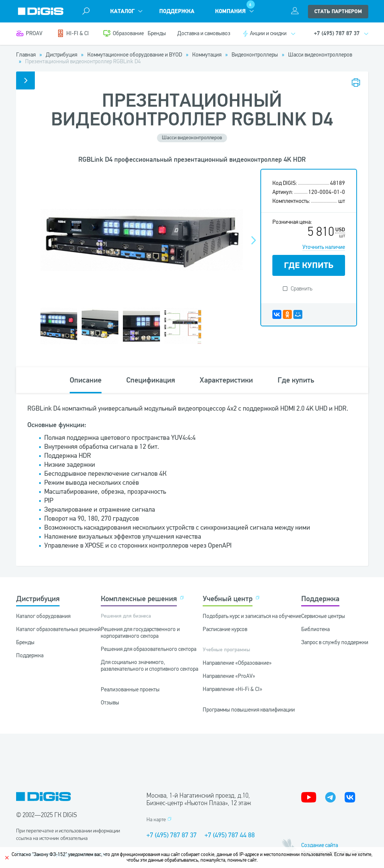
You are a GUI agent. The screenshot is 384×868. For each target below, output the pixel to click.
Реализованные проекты (130, 689)
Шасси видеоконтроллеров (192, 138)
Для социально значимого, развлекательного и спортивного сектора (149, 666)
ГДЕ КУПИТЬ (309, 265)
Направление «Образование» (237, 663)
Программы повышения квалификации (249, 710)
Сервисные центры (323, 616)
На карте (156, 820)
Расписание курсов (225, 629)
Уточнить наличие (324, 247)
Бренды (157, 33)
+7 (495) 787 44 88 (230, 835)
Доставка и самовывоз (204, 33)
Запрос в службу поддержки (335, 642)
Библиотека (315, 629)
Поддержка (177, 11)
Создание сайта (320, 845)
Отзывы (110, 703)
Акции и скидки (268, 33)
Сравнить (302, 289)
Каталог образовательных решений (58, 629)
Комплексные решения (139, 599)
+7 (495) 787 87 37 (172, 835)
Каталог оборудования (43, 616)
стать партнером (338, 12)
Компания (230, 11)
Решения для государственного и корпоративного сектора (140, 633)
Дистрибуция (38, 599)
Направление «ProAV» (229, 676)
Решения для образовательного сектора (149, 649)
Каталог (122, 11)
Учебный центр (228, 599)
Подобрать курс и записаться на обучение (252, 616)
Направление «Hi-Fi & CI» (232, 689)
